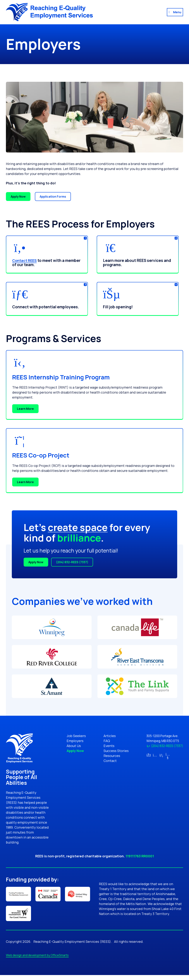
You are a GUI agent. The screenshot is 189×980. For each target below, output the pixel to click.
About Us (71, 746)
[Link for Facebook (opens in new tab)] (146, 755)
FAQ (104, 741)
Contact (107, 761)
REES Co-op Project (46, 455)
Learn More (25, 409)
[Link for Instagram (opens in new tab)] (152, 755)
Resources (109, 756)
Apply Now (18, 197)
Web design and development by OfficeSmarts (37, 960)
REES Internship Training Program (70, 377)
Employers (72, 741)
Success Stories (113, 751)
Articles (107, 736)
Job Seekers (73, 736)
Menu (177, 12)
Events (106, 746)
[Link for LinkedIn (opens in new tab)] (158, 755)
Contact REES (25, 260)
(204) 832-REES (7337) (72, 562)
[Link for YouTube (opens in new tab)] (165, 758)
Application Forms (53, 197)
